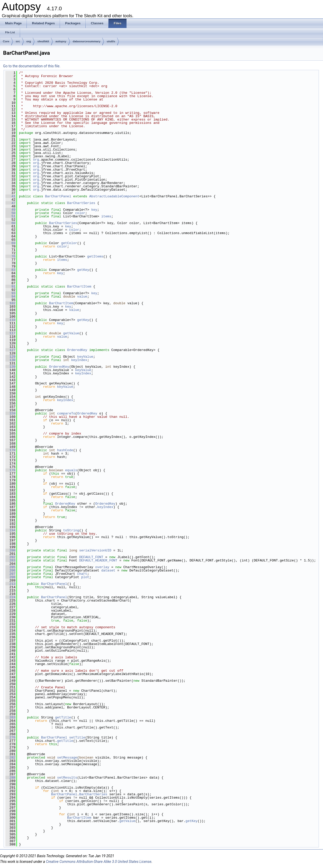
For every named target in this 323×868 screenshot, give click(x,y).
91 (10, 287)
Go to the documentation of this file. (32, 66)
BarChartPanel (58, 196)
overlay (102, 567)
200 (10, 550)
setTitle (77, 737)
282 (10, 758)
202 (10, 557)
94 (10, 297)
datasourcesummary (87, 41)
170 (10, 450)
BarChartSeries (81, 203)
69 (10, 243)
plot (85, 577)
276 (10, 737)
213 (10, 584)
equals (71, 470)
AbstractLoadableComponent (114, 196)
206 (10, 570)
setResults (67, 778)
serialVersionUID (95, 550)
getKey (83, 270)
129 (10, 357)
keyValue (85, 357)
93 (10, 293)
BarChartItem (79, 287)
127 (10, 350)
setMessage (67, 758)
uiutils (111, 41)
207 (10, 574)
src (18, 41)
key (94, 210)
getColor (69, 243)
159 (10, 413)
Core (6, 41)
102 (10, 303)
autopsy (61, 41)
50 (10, 213)
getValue (71, 333)
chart (82, 574)
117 (10, 333)
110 (10, 320)
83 (10, 270)
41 (10, 196)
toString (71, 530)
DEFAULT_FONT (91, 557)
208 (10, 577)
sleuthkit (43, 41)
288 (10, 778)
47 (10, 203)
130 (10, 360)
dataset (108, 570)
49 (10, 210)
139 (10, 367)
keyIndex (79, 360)
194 (10, 530)
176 (10, 470)
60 (10, 223)
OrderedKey (77, 350)
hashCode (65, 450)
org (29, 41)
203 (10, 560)
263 (10, 717)
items (106, 216)
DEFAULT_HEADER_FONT (98, 560)
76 (10, 256)
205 (10, 567)
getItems (95, 256)
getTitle (63, 717)
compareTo (66, 413)
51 (10, 216)
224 (10, 597)
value (82, 297)
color (80, 213)
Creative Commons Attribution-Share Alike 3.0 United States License (98, 862)
